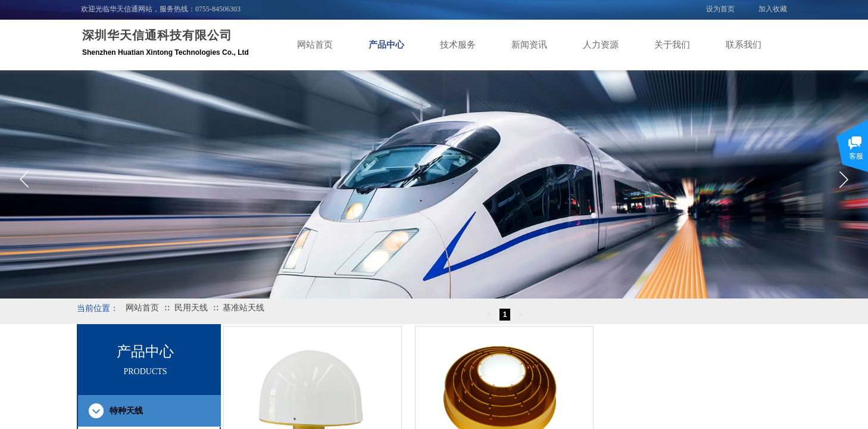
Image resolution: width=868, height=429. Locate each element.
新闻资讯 (529, 45)
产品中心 (386, 45)
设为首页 (720, 9)
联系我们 (744, 45)
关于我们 (672, 45)
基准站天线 (243, 308)
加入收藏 (773, 9)
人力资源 (601, 45)
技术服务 (458, 45)
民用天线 (191, 308)
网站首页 (315, 45)
